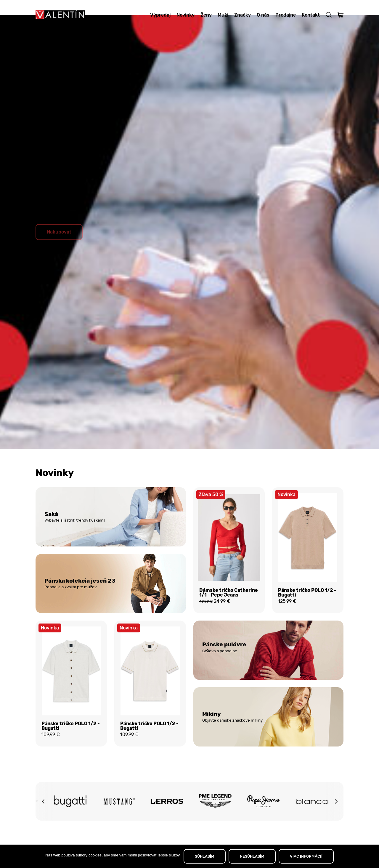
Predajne (286, 15)
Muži (223, 15)
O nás (263, 15)
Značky (243, 15)
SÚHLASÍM (205, 856)
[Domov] (60, 15)
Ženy (206, 15)
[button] (43, 819)
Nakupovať (59, 246)
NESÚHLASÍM (252, 856)
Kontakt (311, 15)
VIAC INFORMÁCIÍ (306, 856)
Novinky (186, 15)
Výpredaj (160, 15)
